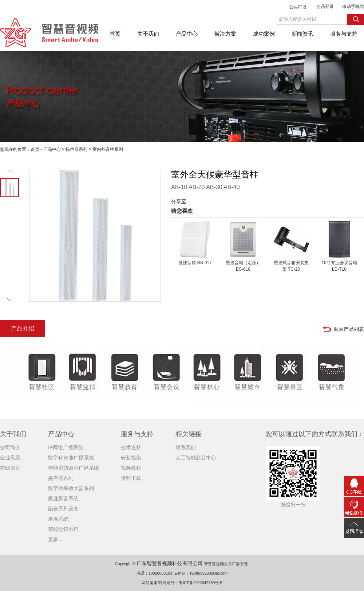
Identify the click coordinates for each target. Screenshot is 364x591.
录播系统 (58, 519)
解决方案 (225, 34)
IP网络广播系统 (66, 447)
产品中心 (187, 34)
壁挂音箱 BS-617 (195, 263)
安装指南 (131, 458)
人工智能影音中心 (196, 458)
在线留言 (10, 468)
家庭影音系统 (63, 498)
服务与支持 (344, 34)
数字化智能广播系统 (71, 458)
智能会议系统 (63, 529)
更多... (55, 539)
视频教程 (131, 468)
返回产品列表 (349, 329)
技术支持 (131, 447)
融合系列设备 (63, 509)
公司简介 (10, 447)
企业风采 (10, 458)
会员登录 (325, 7)
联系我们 (186, 447)
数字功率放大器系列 (71, 488)
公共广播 (298, 7)
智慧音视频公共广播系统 (226, 564)
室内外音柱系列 (108, 149)
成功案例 (264, 34)
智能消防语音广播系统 (74, 468)
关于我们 (148, 34)
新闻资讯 (302, 34)
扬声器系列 (76, 149)
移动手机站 (353, 7)
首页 (115, 34)
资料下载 (131, 478)
